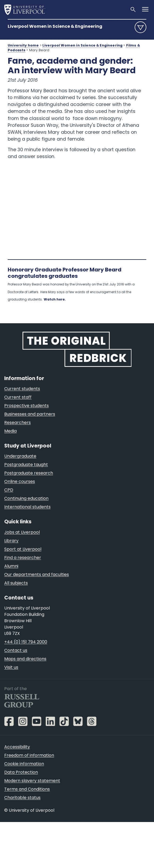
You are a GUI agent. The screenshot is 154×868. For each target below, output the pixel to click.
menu (140, 27)
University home (23, 45)
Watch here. (55, 299)
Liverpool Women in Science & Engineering (55, 26)
